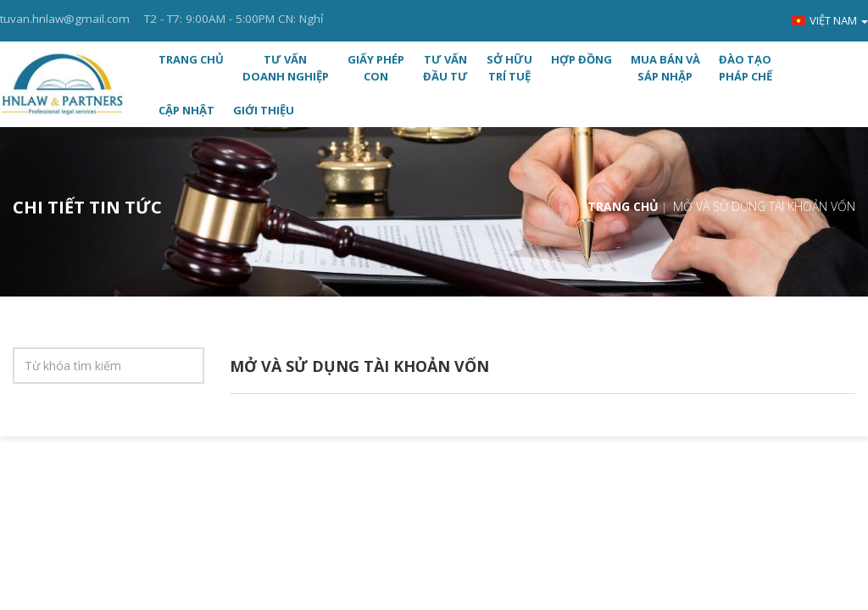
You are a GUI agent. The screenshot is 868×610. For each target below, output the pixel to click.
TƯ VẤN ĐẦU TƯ (445, 68)
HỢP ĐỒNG (581, 59)
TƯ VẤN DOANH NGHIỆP (286, 68)
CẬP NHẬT (186, 110)
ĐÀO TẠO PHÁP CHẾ (746, 68)
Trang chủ (191, 59)
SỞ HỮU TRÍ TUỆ (509, 68)
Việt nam (830, 20)
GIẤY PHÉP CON (376, 68)
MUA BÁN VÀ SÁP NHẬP (665, 68)
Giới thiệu (264, 110)
